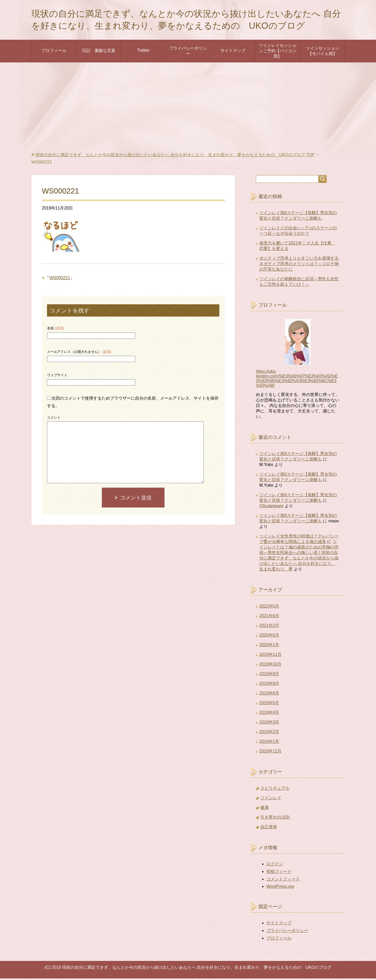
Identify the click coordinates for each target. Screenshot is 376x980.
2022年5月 (269, 608)
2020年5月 (269, 637)
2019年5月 (269, 704)
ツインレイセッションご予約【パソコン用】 (278, 52)
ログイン (275, 865)
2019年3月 (269, 724)
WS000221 (60, 279)
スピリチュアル (275, 790)
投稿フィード (279, 873)
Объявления (271, 507)
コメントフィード (283, 881)
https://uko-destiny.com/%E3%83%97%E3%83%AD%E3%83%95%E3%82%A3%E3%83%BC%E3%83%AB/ (297, 380)
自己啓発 (269, 828)
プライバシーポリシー (188, 52)
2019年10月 (270, 666)
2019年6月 (269, 695)
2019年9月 (269, 675)
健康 (265, 809)
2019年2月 (269, 733)
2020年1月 (269, 646)
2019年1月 (269, 743)
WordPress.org (280, 888)
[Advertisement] (188, 109)
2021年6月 (269, 617)
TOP (175, 156)
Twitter (143, 52)
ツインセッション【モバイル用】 (322, 52)
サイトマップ (233, 52)
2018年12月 (270, 753)
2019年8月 (269, 685)
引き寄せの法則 (275, 819)
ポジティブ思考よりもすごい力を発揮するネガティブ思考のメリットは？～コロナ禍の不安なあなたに (299, 265)
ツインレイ (271, 799)
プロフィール (54, 52)
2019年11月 (270, 656)
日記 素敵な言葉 (99, 52)
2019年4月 (269, 714)
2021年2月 (269, 627)
